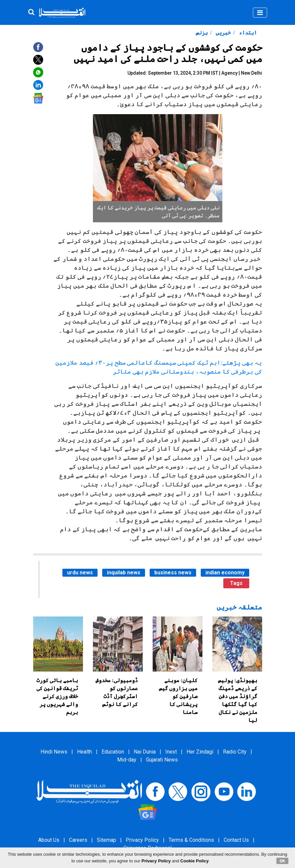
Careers (78, 840)
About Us (49, 840)
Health (84, 752)
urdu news (80, 573)
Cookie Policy (194, 861)
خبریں (222, 33)
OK (283, 861)
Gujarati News (162, 760)
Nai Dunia (145, 752)
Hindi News (54, 752)
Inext (171, 752)
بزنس (202, 33)
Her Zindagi (200, 752)
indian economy (225, 573)
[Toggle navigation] (260, 13)
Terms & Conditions (191, 840)
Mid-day (127, 760)
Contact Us (236, 840)
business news (173, 573)
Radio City (235, 752)
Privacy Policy (142, 840)
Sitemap (107, 840)
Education (113, 752)
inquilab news (124, 573)
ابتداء (247, 33)
